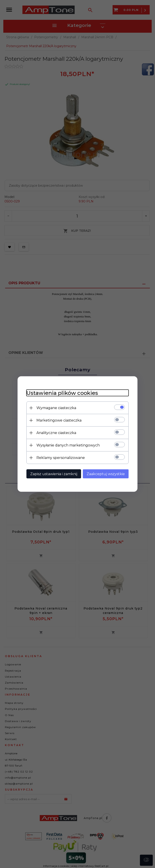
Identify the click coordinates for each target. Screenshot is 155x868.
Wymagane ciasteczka (56, 408)
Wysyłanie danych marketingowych (68, 445)
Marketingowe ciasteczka (59, 420)
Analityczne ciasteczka (56, 433)
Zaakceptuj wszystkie (106, 474)
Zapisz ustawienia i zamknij (54, 474)
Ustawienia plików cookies (62, 393)
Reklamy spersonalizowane (61, 458)
